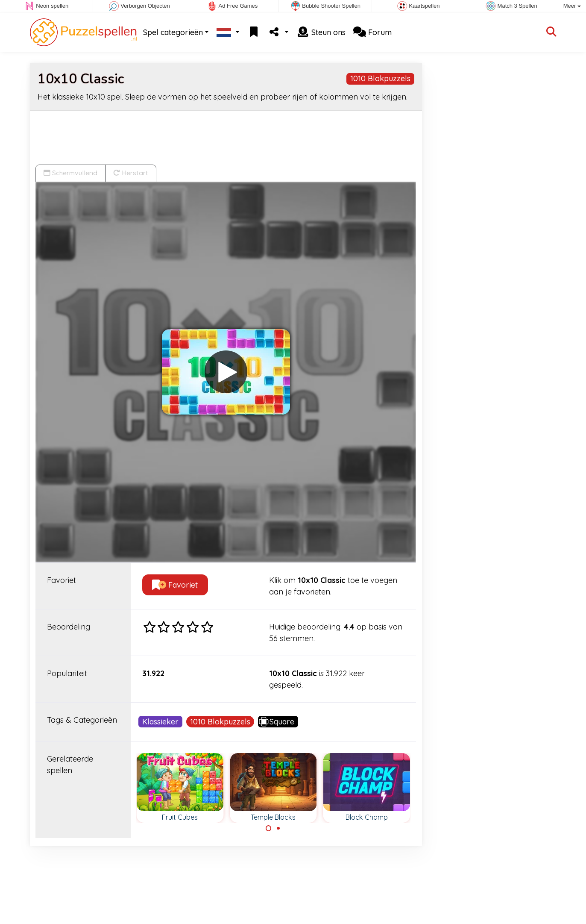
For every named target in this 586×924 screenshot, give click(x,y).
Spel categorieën (173, 32)
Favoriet (175, 585)
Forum (372, 32)
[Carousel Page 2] (278, 828)
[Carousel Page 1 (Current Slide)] (269, 828)
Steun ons (321, 32)
